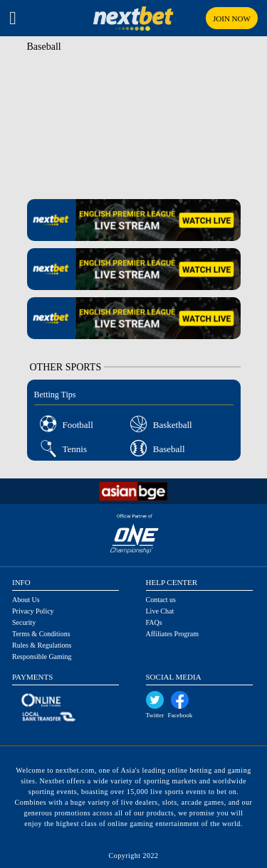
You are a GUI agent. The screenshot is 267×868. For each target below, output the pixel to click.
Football (78, 425)
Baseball (169, 449)
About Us (26, 600)
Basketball (173, 425)
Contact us (161, 600)
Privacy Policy (33, 611)
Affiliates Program (173, 634)
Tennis (75, 449)
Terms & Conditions (41, 634)
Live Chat (160, 611)
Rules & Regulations (42, 645)
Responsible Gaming (42, 657)
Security (24, 622)
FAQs (154, 622)
